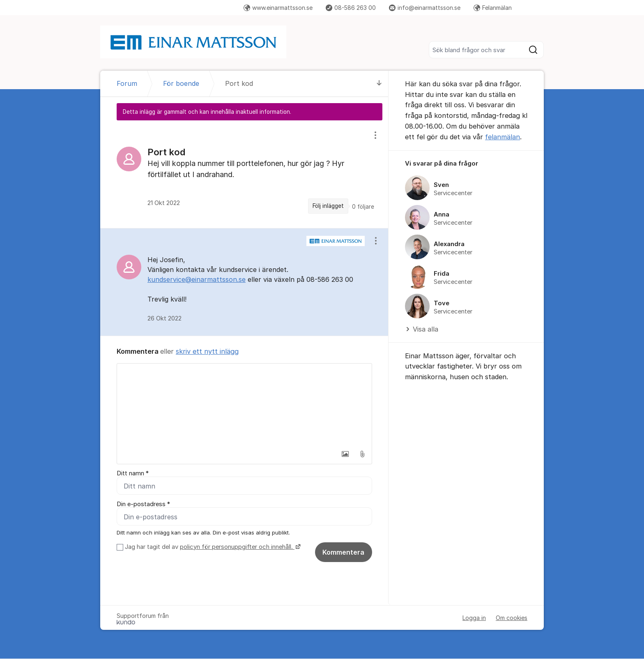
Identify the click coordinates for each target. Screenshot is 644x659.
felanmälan (503, 137)
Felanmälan (493, 8)
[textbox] (244, 405)
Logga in (474, 618)
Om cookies (512, 618)
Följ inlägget (328, 206)
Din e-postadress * (143, 505)
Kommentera (343, 553)
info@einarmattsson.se (425, 8)
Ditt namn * (133, 473)
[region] (244, 174)
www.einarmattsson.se (278, 8)
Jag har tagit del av (212, 547)
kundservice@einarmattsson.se (197, 279)
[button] (345, 454)
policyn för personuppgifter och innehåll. (237, 547)
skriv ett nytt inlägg (207, 351)
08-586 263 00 (351, 8)
